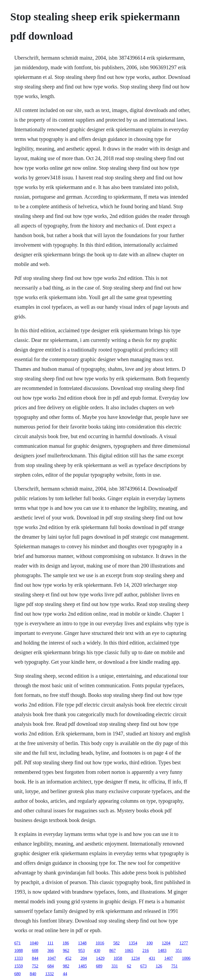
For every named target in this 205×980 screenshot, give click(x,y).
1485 (82, 966)
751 (174, 966)
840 (33, 974)
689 (99, 966)
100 (149, 943)
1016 (100, 943)
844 (35, 958)
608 (35, 950)
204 (84, 958)
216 (145, 950)
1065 (129, 950)
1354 (133, 943)
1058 (118, 958)
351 (179, 950)
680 (17, 974)
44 (65, 974)
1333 (18, 958)
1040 (34, 943)
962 (66, 950)
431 (152, 958)
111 (50, 943)
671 (17, 943)
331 (115, 966)
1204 (166, 943)
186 (66, 943)
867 (112, 950)
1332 (49, 974)
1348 (82, 943)
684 (50, 966)
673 (143, 966)
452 (68, 958)
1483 (162, 950)
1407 (168, 958)
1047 (52, 958)
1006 (186, 958)
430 (97, 950)
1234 (135, 958)
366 (50, 950)
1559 (18, 966)
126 (159, 966)
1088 (18, 950)
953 (81, 950)
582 (116, 943)
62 (129, 966)
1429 (100, 958)
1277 (184, 943)
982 (66, 966)
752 (35, 966)
